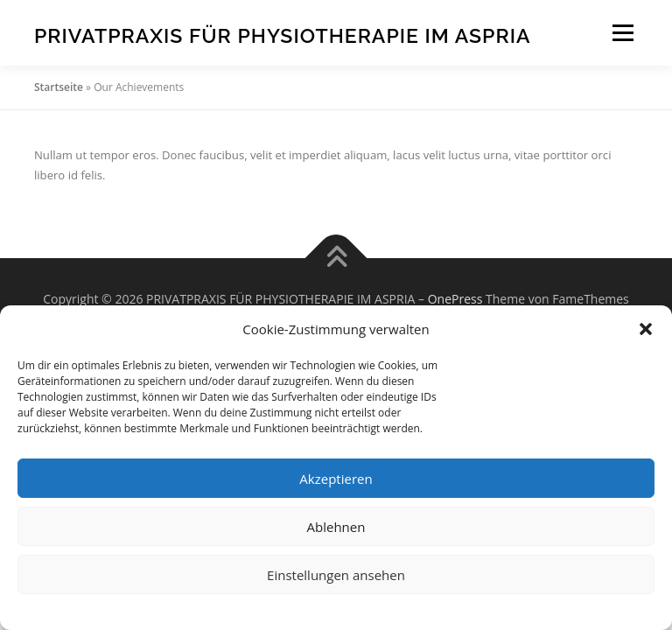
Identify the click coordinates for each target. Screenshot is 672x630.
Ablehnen (336, 527)
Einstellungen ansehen (336, 575)
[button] (646, 329)
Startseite (59, 87)
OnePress (455, 299)
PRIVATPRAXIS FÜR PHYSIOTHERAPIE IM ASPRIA (282, 35)
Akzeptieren (336, 479)
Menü (623, 32)
